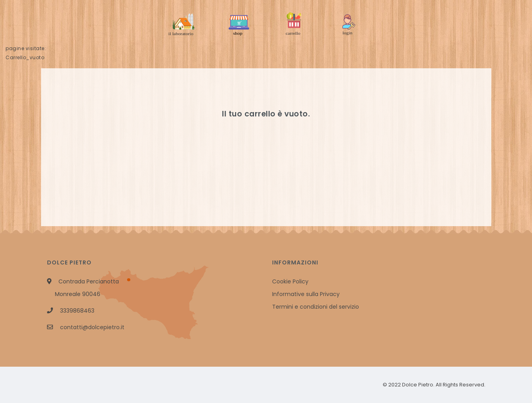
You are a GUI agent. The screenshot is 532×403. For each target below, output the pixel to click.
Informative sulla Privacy (306, 294)
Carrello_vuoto (25, 57)
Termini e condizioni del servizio (316, 307)
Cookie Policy (290, 281)
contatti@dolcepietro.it (92, 327)
